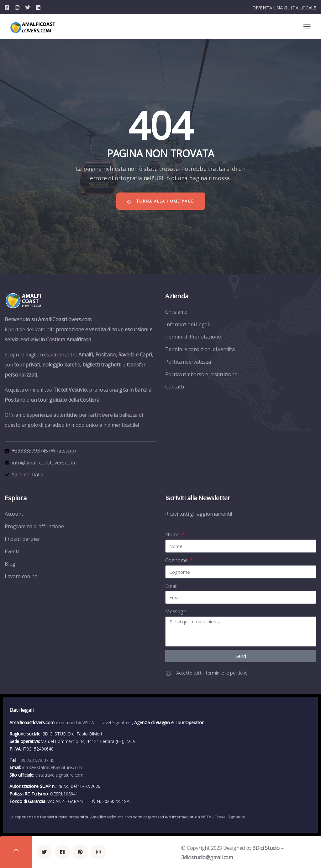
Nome (173, 534)
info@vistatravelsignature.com (52, 767)
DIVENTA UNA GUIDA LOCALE (284, 8)
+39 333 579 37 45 (36, 760)
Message (176, 611)
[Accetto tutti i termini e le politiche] (168, 673)
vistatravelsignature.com (59, 775)
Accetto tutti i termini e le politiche (212, 673)
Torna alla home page (160, 201)
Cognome (177, 560)
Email (172, 586)
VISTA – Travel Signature (107, 722)
